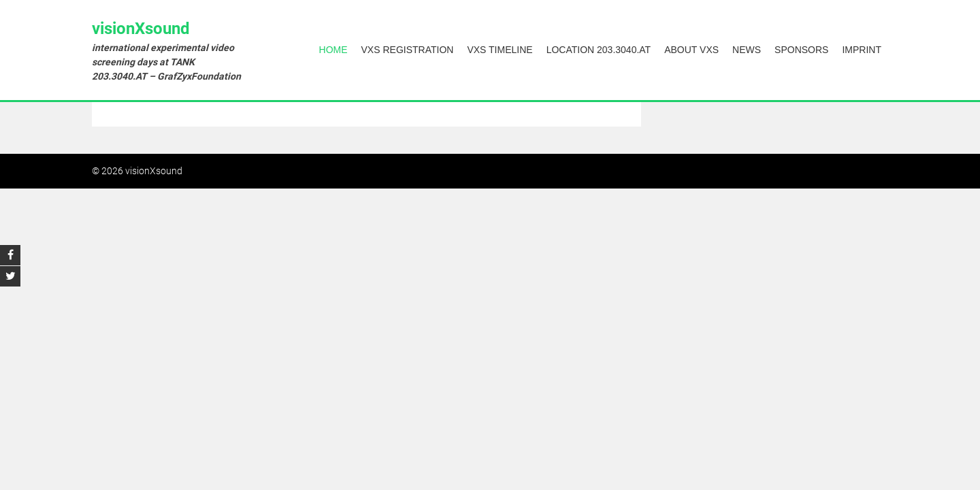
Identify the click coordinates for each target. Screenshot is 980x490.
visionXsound (141, 29)
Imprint (862, 50)
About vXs (691, 50)
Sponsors (801, 50)
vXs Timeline (500, 50)
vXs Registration (408, 50)
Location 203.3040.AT (599, 50)
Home (333, 50)
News (747, 50)
